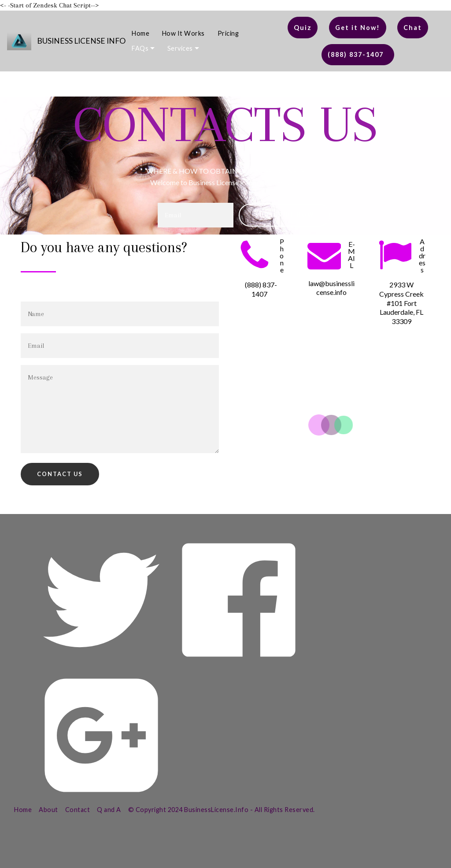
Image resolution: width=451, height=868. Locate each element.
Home (140, 34)
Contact (78, 810)
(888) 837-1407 (358, 54)
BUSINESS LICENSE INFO (81, 41)
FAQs (140, 48)
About (48, 810)
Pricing (228, 34)
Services (180, 48)
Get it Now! (358, 28)
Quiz (303, 28)
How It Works (183, 34)
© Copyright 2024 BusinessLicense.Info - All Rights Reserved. (222, 810)
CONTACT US (60, 474)
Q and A (109, 810)
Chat (413, 28)
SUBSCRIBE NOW (285, 215)
